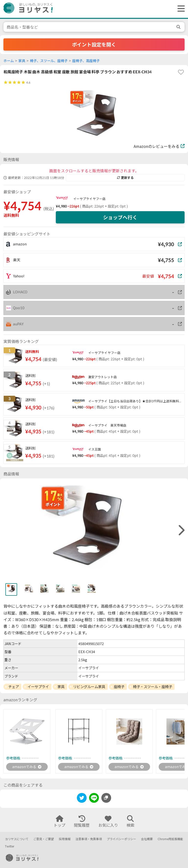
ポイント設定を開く (94, 44)
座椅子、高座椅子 (86, 61)
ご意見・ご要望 (44, 839)
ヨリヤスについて (17, 839)
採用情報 (65, 839)
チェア (14, 687)
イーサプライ (38, 687)
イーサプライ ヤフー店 (89, 199)
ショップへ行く (120, 217)
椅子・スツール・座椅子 (153, 687)
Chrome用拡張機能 (170, 839)
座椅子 (119, 687)
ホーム (9, 61)
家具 (22, 61)
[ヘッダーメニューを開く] (180, 9)
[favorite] (181, 72)
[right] (181, 530)
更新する (125, 178)
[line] (94, 799)
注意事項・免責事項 (89, 839)
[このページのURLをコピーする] (106, 799)
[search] (179, 27)
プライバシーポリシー (121, 839)
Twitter (10, 847)
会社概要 (147, 839)
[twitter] (82, 799)
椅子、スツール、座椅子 (49, 61)
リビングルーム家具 (89, 687)
